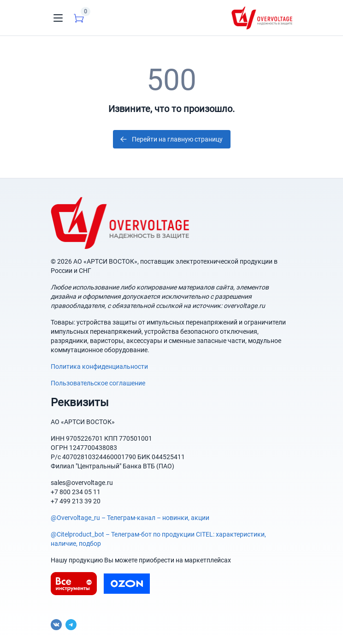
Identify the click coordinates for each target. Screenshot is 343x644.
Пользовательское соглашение (98, 383)
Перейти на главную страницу (171, 139)
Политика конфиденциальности (99, 366)
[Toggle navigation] (58, 18)
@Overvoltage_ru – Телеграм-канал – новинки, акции (130, 518)
